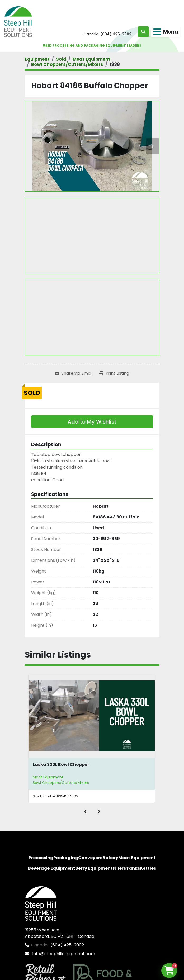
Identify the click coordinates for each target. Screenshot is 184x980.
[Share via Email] (74, 373)
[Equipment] (37, 59)
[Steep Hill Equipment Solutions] (41, 903)
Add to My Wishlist (92, 422)
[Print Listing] (114, 373)
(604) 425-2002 (116, 34)
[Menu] (157, 32)
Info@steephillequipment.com (63, 954)
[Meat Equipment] (91, 59)
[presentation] (85, 811)
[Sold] (61, 59)
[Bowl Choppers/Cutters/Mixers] (67, 64)
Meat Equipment (48, 777)
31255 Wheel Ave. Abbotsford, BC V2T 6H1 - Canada (60, 933)
